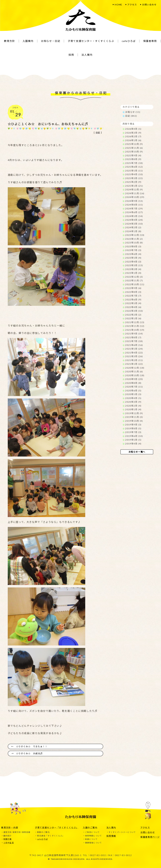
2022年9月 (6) (133, 288)
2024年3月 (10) (134, 224)
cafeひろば (42, 839)
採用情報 (111, 836)
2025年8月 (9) (133, 159)
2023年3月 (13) (134, 265)
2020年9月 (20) (134, 379)
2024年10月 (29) (135, 197)
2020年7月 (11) (134, 387)
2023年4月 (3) (133, 262)
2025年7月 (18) (134, 163)
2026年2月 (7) (133, 136)
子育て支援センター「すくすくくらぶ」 (57, 827)
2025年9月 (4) (133, 155)
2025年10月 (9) (134, 152)
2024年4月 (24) (134, 220)
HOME (118, 5)
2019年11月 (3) (134, 417)
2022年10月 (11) (135, 284)
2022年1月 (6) (133, 318)
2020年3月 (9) (133, 402)
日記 (98, 133)
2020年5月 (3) (133, 394)
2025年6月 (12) (134, 167)
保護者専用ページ (150, 837)
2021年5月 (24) (134, 349)
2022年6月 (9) (133, 300)
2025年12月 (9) (134, 144)
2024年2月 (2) (133, 227)
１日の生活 (9, 843)
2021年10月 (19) (135, 330)
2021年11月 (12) (135, 326)
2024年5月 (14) (134, 216)
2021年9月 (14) (134, 334)
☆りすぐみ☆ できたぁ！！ (32, 746)
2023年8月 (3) (133, 246)
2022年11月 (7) (134, 280)
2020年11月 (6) (134, 371)
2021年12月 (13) (135, 322)
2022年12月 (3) (134, 277)
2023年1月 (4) (133, 273)
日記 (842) (131, 116)
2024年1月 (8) (133, 231)
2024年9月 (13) (134, 201)
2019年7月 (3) (133, 432)
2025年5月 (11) (134, 171)
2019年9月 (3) (133, 425)
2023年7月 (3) (133, 250)
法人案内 (111, 827)
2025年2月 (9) (133, 182)
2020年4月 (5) (133, 398)
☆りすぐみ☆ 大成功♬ (29, 753)
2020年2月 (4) (133, 406)
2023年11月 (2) (134, 239)
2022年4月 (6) (133, 307)
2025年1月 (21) (134, 186)
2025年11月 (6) (134, 148)
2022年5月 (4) (133, 303)
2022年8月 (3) (133, 292)
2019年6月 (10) (134, 436)
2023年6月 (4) (133, 254)
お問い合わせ (149, 5)
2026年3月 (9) (133, 133)
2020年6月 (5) (133, 391)
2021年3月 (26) (134, 356)
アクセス (132, 5)
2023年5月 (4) (133, 258)
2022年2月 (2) (133, 315)
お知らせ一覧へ (137, 452)
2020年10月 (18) (135, 375)
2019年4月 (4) (133, 444)
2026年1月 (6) (133, 140)
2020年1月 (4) (133, 409)
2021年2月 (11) (134, 360)
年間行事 (8, 839)
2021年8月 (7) (133, 337)
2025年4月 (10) (134, 174)
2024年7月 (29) (134, 209)
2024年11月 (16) (135, 193)
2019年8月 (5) (133, 428)
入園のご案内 (90, 827)
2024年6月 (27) (134, 212)
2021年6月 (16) (134, 345)
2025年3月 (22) (134, 178)
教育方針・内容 (10, 827)
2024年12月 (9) (134, 189)
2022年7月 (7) (133, 296)
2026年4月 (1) (133, 129)
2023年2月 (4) (133, 269)
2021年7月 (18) (134, 341)
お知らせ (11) (133, 112)
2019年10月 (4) (134, 421)
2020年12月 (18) (135, 368)
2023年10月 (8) (134, 243)
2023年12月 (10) (135, 235)
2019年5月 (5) (133, 440)
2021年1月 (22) (134, 364)
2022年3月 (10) (134, 311)
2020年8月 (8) (133, 383)
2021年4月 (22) (134, 353)
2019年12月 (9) (134, 413)
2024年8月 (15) (134, 205)
